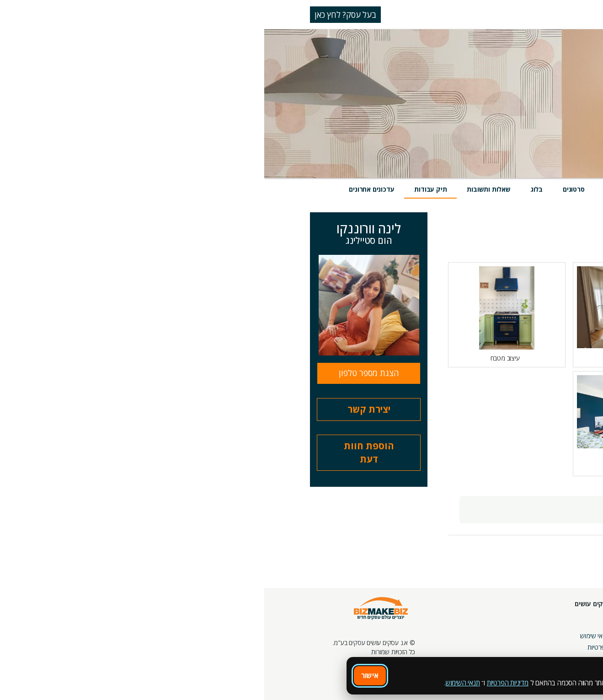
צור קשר (414, 649)
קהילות (453, 649)
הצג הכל (514, 242)
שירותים (478, 189)
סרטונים (310, 189)
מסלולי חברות (508, 615)
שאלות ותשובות (224, 189)
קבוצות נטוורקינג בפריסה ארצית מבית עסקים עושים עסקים (494, 647)
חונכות (417, 615)
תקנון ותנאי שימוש (338, 636)
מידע (516, 189)
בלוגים (454, 627)
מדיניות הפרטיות (243, 683)
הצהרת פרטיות (342, 647)
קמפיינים (515, 627)
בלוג (272, 189)
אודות (354, 624)
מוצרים (438, 189)
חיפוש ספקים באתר (565, 615)
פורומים (452, 638)
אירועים (397, 189)
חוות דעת (354, 189)
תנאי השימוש (199, 683)
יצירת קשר (105, 409)
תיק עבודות (166, 189)
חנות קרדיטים (573, 627)
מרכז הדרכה (410, 627)
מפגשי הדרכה (407, 638)
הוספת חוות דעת (105, 452)
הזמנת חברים (573, 638)
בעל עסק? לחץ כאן (81, 15)
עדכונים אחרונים (107, 189)
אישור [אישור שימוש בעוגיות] (106, 675)
